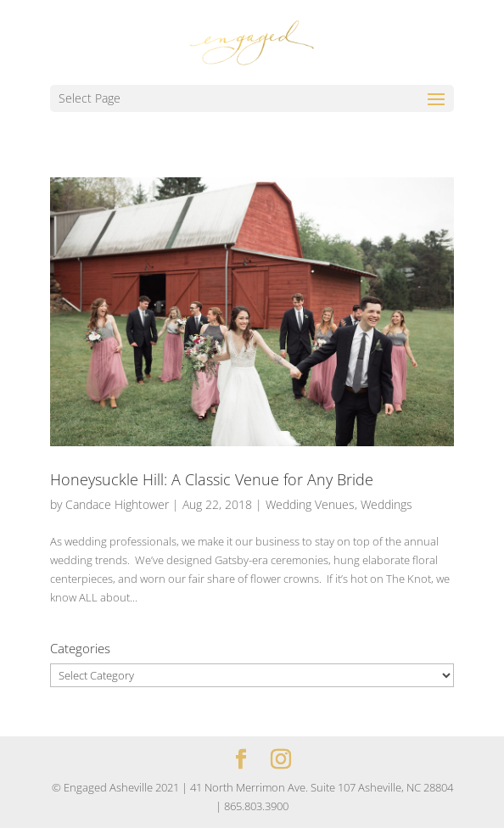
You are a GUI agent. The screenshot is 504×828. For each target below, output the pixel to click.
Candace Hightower (117, 504)
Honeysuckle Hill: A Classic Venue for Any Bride (212, 479)
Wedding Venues (310, 504)
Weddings (386, 504)
